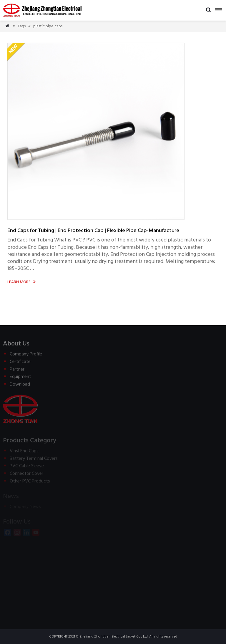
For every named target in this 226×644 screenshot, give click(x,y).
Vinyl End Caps (24, 452)
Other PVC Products (30, 483)
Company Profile (26, 356)
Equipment (20, 378)
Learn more (22, 282)
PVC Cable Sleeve (27, 467)
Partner (17, 371)
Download (20, 386)
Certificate (20, 363)
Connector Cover (26, 475)
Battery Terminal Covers (34, 460)
